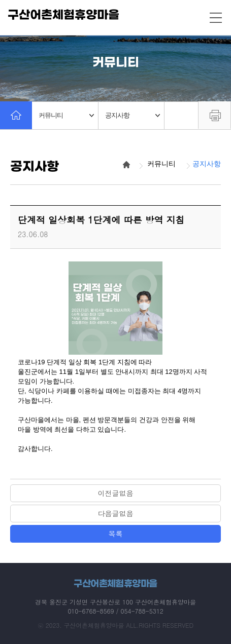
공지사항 (133, 115)
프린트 (214, 115)
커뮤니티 (66, 115)
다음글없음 (116, 513)
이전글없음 (116, 493)
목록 (116, 534)
